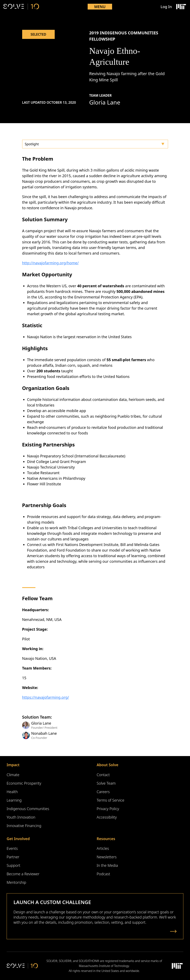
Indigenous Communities (28, 809)
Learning (14, 800)
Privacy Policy (108, 809)
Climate (13, 775)
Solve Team (106, 783)
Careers (103, 792)
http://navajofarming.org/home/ (50, 263)
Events (12, 848)
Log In (166, 7)
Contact (103, 775)
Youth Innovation (21, 817)
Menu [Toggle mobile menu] (100, 7)
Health (12, 792)
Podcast (103, 874)
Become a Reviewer (23, 874)
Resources (106, 839)
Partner (13, 857)
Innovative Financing (24, 826)
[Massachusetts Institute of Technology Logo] (181, 7)
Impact (13, 765)
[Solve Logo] (21, 7)
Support (13, 865)
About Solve (108, 765)
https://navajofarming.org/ (46, 697)
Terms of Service (111, 800)
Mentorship (16, 882)
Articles (103, 848)
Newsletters (107, 857)
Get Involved (18, 839)
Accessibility (107, 817)
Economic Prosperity (24, 783)
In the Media (107, 865)
